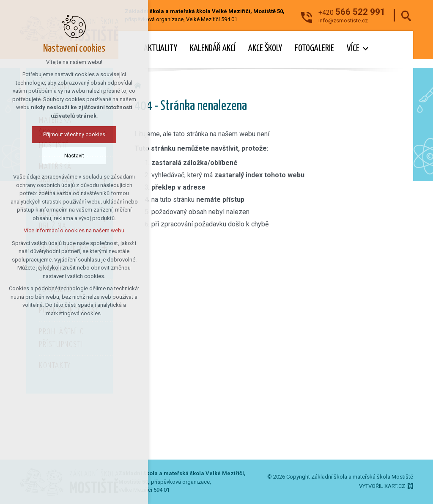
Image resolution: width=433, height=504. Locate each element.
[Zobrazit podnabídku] (366, 49)
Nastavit (49, 156)
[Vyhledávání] (406, 15)
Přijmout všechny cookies (49, 134)
